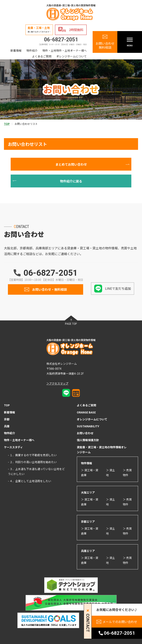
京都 (7, 419)
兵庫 (7, 426)
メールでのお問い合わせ (120, 622)
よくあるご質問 (42, 56)
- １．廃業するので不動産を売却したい (32, 455)
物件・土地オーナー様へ (19, 440)
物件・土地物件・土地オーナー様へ (65, 50)
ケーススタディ (13, 447)
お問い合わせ (85, 433)
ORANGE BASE (86, 412)
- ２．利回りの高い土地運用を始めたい (32, 462)
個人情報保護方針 (88, 440)
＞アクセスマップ (57, 383)
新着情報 (16, 50)
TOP (7, 405)
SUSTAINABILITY (88, 426)
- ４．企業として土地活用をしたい (30, 481)
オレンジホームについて (71, 56)
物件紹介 (32, 50)
